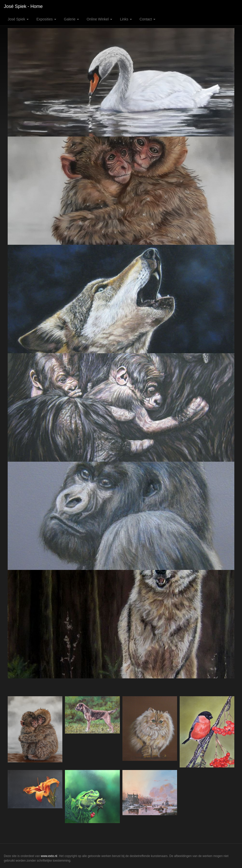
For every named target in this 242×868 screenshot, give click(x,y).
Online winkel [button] (99, 19)
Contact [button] (147, 19)
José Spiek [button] (18, 19)
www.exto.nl (49, 856)
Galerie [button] (71, 19)
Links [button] (126, 19)
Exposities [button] (46, 19)
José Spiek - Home (23, 6)
